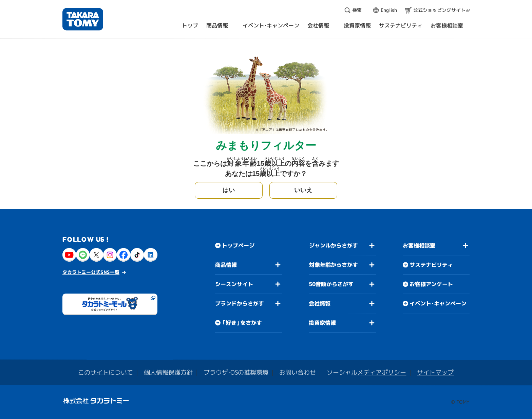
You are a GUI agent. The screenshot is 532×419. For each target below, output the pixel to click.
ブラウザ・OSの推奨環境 (236, 372)
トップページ (238, 245)
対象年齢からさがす (334, 265)
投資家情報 (322, 323)
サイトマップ (435, 372)
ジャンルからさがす (334, 245)
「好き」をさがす (242, 323)
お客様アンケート (431, 284)
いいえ (303, 190)
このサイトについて (106, 372)
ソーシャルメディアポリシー (366, 372)
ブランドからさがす (240, 303)
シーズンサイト (234, 284)
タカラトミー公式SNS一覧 (91, 272)
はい (229, 190)
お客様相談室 (419, 245)
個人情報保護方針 (168, 372)
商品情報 (226, 265)
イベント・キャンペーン (438, 303)
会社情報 (320, 303)
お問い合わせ (298, 372)
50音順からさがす (331, 284)
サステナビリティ (431, 265)
